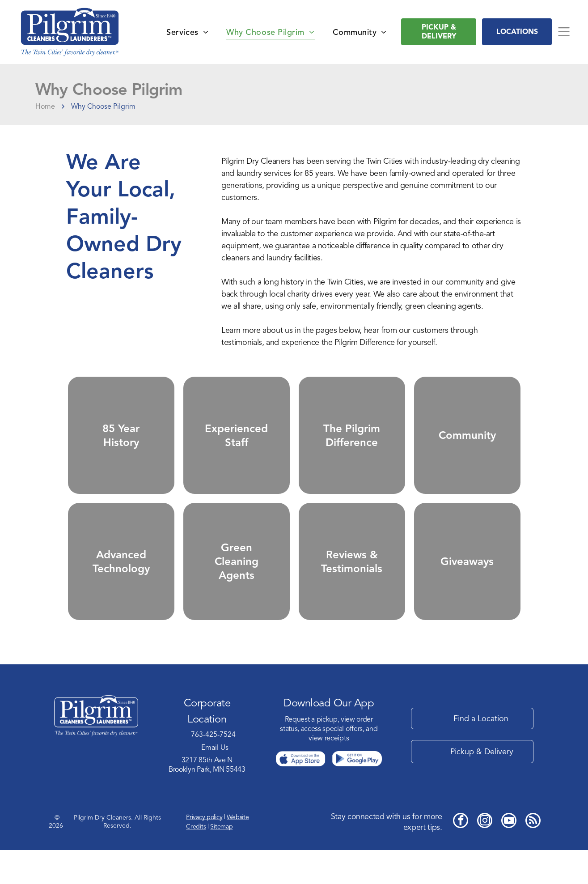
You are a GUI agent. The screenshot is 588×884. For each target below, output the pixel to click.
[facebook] (461, 856)
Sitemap (221, 861)
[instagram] (485, 856)
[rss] (533, 856)
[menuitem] (187, 32)
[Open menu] (564, 32)
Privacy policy (204, 851)
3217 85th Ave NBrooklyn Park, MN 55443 (207, 798)
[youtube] (509, 856)
